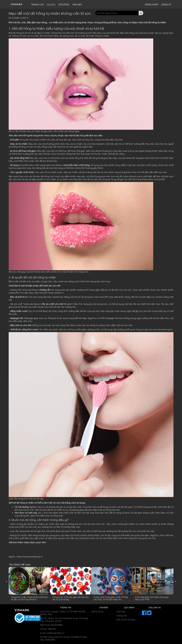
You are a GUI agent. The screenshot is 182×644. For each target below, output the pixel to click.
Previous (7, 581)
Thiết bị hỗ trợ (97, 611)
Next (176, 581)
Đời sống (64, 4)
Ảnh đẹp (77, 4)
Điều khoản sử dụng (126, 619)
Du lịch (51, 4)
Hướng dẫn (122, 616)
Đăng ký (166, 4)
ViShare (17, 4)
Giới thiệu (121, 611)
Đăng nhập (152, 4)
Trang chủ (37, 4)
